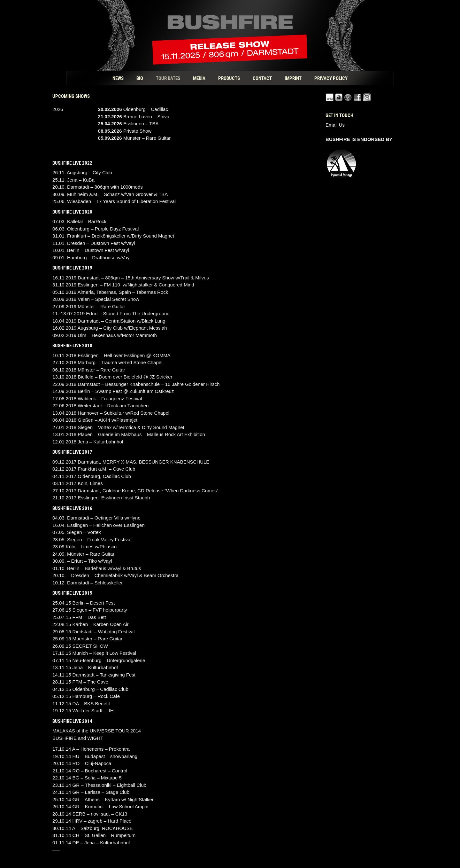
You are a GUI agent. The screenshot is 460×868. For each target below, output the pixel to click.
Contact (262, 78)
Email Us (335, 125)
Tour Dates (168, 78)
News (118, 78)
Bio (140, 78)
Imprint (293, 78)
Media (199, 78)
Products (229, 78)
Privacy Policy (331, 78)
